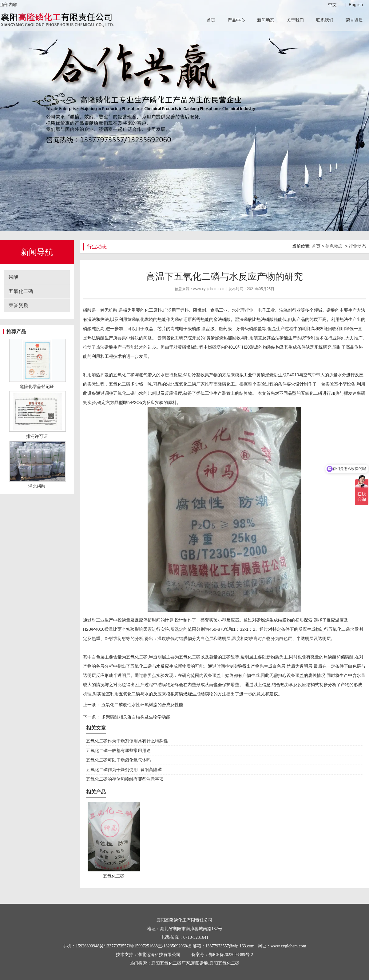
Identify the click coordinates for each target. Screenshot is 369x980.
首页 (211, 20)
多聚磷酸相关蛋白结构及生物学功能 (135, 717)
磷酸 (14, 277)
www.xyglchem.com (209, 289)
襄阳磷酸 (200, 963)
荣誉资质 (354, 20)
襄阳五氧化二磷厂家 (171, 963)
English (356, 5)
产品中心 (236, 20)
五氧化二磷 (21, 291)
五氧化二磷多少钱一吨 (130, 384)
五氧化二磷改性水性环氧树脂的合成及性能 (142, 705)
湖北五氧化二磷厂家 (185, 384)
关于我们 (295, 20)
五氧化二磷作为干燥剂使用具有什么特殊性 (127, 741)
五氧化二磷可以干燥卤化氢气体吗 (118, 760)
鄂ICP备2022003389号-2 (231, 955)
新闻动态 (266, 20)
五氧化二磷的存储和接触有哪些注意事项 (125, 779)
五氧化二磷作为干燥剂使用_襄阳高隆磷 (124, 770)
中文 (332, 5)
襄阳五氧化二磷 (224, 963)
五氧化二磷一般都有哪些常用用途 (118, 750)
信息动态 (334, 246)
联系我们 (325, 20)
